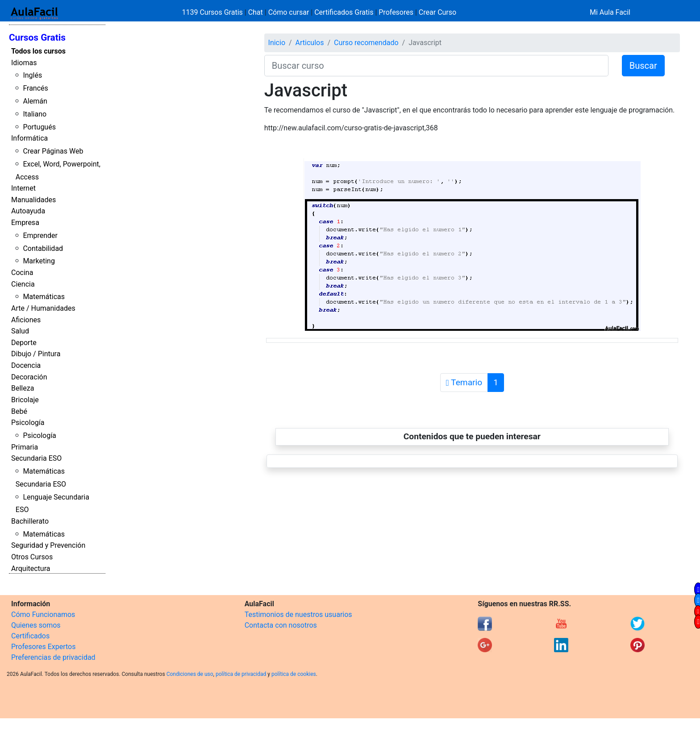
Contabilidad (43, 248)
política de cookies (294, 674)
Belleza (23, 388)
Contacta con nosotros (281, 625)
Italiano (35, 114)
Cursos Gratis (37, 37)
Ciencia (23, 284)
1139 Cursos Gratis (213, 12)
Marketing (39, 261)
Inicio (277, 43)
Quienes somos (36, 625)
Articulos (310, 43)
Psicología (28, 423)
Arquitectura (31, 569)
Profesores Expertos (43, 647)
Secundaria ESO (36, 458)
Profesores (396, 12)
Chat (256, 12)
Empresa (25, 223)
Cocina (22, 273)
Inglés (32, 75)
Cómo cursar (289, 12)
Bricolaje (25, 400)
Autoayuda (28, 211)
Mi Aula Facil (610, 12)
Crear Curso (437, 12)
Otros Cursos (32, 557)
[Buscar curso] (436, 66)
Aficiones (26, 320)
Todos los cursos (38, 51)
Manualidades (33, 200)
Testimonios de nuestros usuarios (298, 614)
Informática (29, 138)
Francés (35, 88)
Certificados (30, 636)
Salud (20, 331)
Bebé (19, 411)
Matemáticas (44, 297)
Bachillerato (30, 521)
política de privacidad (241, 674)
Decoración (29, 377)
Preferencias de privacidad (53, 657)
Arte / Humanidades (43, 308)
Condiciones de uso (190, 674)
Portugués (39, 127)
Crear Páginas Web (53, 151)
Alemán (35, 101)
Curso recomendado (366, 43)
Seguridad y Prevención (48, 545)
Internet (23, 188)
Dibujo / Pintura (36, 354)
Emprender (40, 235)
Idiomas (24, 63)
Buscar (643, 66)
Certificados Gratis (344, 12)
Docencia (26, 365)
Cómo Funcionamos (43, 614)
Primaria (25, 447)
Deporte (24, 343)
